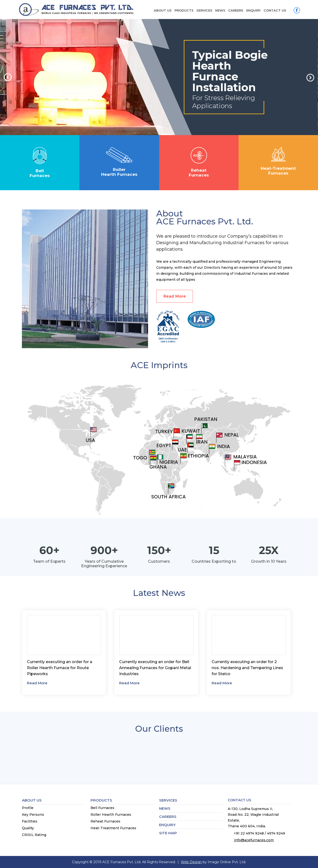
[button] (9, 77)
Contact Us (275, 10)
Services (204, 10)
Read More (175, 296)
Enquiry (253, 10)
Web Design (191, 862)
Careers (236, 10)
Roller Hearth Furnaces (111, 815)
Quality (28, 828)
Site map (168, 833)
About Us (163, 10)
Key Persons (33, 815)
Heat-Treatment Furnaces (113, 828)
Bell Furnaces (102, 808)
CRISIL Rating (34, 835)
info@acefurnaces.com (254, 840)
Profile (28, 808)
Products (184, 10)
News (220, 10)
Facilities (30, 821)
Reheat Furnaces (105, 821)
